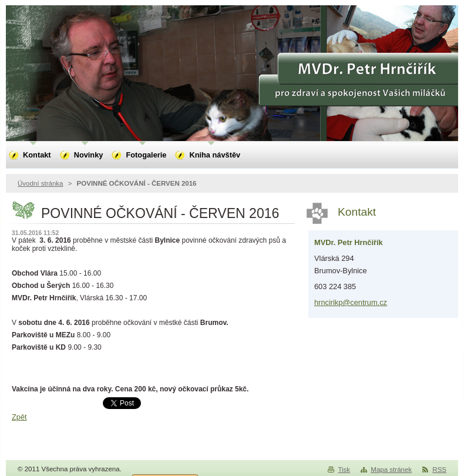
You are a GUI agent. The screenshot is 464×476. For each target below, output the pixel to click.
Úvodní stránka (40, 183)
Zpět (19, 417)
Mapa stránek (391, 470)
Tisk (344, 470)
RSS (439, 470)
